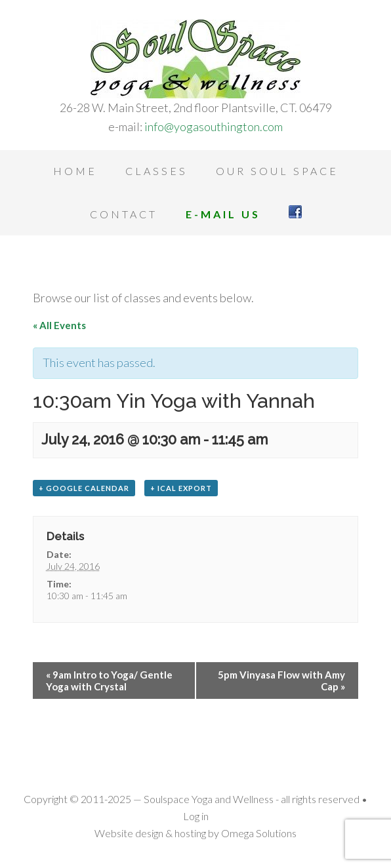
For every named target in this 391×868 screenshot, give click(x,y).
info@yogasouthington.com (214, 127)
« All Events (59, 325)
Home (75, 171)
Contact (124, 214)
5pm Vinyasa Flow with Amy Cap (281, 681)
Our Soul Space (277, 171)
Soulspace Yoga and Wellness (195, 59)
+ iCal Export (181, 488)
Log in (196, 816)
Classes (156, 171)
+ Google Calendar (84, 488)
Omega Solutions (259, 833)
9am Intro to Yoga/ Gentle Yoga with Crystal (109, 681)
